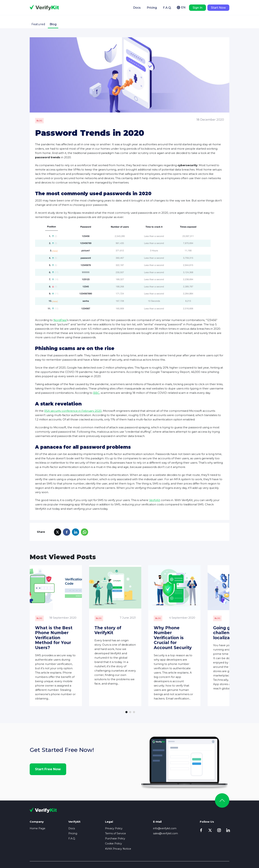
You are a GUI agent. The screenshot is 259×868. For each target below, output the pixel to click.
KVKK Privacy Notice (118, 835)
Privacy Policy (114, 815)
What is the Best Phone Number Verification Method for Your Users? (57, 635)
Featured (38, 24)
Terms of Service (115, 820)
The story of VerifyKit (127, 628)
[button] (126, 698)
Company (37, 808)
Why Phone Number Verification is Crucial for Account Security (196, 633)
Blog (53, 24)
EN (183, 7)
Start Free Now (48, 755)
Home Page (38, 815)
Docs (137, 8)
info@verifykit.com (165, 815)
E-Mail (157, 808)
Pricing (152, 8)
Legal (109, 808)
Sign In (197, 8)
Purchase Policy (115, 825)
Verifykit (44, 8)
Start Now (218, 8)
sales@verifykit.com (166, 820)
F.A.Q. (167, 8)
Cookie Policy (113, 830)
